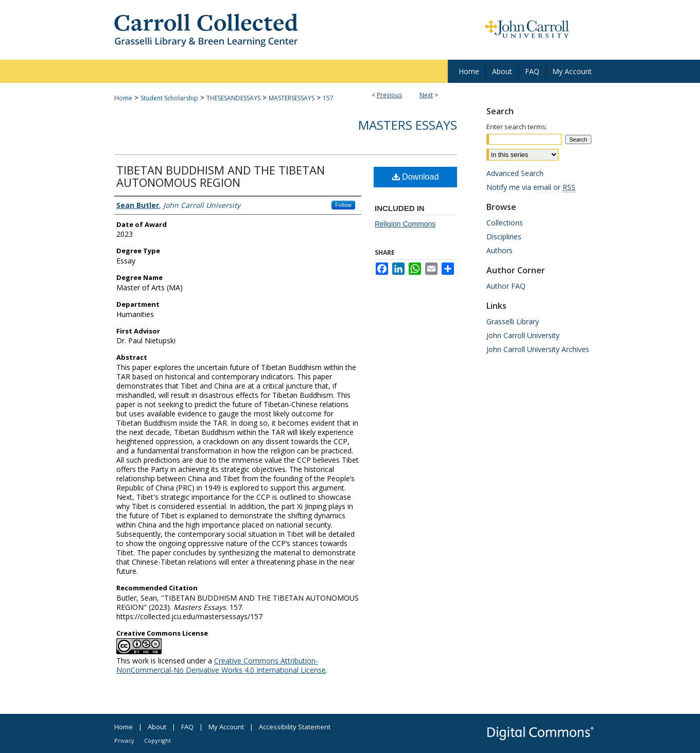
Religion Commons (405, 224)
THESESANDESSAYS (233, 98)
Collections (505, 223)
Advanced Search (515, 173)
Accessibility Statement (295, 727)
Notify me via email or (531, 187)
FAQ (187, 727)
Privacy (124, 740)
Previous (389, 95)
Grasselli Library (513, 321)
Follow (343, 205)
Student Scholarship (169, 98)
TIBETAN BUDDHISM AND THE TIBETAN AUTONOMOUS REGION (221, 176)
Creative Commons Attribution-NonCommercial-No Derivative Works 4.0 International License (221, 665)
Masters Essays (408, 125)
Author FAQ (506, 286)
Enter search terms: (517, 127)
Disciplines (504, 237)
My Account (226, 727)
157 (328, 98)
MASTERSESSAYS (292, 98)
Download (416, 177)
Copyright (157, 740)
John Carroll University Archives (538, 349)
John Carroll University (523, 335)
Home (123, 98)
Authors (500, 250)
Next (426, 95)
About (157, 727)
